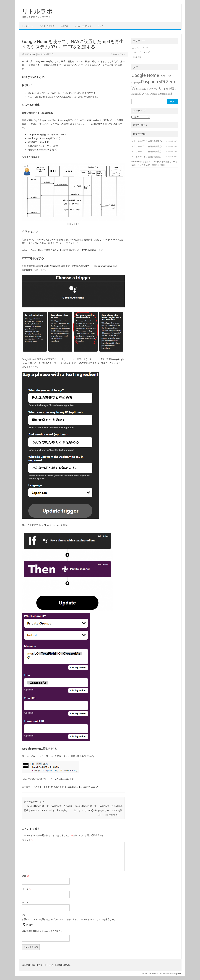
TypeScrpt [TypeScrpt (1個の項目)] (140, 89)
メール (27, 889)
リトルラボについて (83, 26)
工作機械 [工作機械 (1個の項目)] (161, 94)
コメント (28, 840)
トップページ (28, 26)
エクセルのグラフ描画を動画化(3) (147, 146)
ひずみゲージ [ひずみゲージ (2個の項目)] (151, 89)
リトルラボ (37, 11)
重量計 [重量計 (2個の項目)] (169, 94)
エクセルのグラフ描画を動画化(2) (147, 151)
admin (33, 54)
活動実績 (65, 26)
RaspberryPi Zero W (88, 787)
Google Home (71, 787)
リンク (101, 26)
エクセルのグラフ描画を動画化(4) (147, 141)
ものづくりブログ (47, 26)
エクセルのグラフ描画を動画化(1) (147, 157)
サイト (25, 903)
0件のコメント (118, 54)
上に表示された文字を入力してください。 (43, 931)
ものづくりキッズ (141, 52)
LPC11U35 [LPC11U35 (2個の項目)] (165, 76)
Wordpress (176, 974)
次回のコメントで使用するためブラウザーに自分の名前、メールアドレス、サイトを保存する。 (69, 919)
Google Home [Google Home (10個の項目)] (145, 75)
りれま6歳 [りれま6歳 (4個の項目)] (166, 88)
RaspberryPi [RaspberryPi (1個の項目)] (136, 83)
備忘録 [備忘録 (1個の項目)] (155, 94)
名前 (25, 876)
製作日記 (55, 787)
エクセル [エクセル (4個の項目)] (145, 93)
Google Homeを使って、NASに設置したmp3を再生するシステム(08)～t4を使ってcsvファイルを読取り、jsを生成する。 (98, 810)
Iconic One (147, 974)
